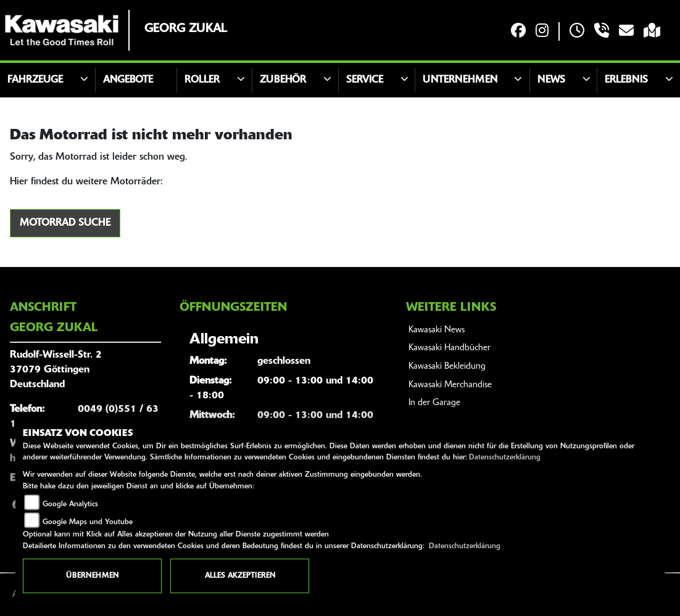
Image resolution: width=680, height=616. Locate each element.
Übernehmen (92, 576)
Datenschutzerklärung (505, 458)
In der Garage (434, 403)
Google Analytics (70, 504)
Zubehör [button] (283, 80)
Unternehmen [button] (460, 80)
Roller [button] (202, 80)
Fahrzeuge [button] (35, 80)
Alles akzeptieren (240, 576)
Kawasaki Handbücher (450, 348)
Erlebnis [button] (626, 80)
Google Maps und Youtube (88, 522)
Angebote (128, 80)
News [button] (551, 80)
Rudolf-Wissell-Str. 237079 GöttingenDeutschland (56, 370)
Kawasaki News (437, 330)
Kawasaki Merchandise (450, 385)
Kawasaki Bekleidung (447, 367)
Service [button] (365, 80)
